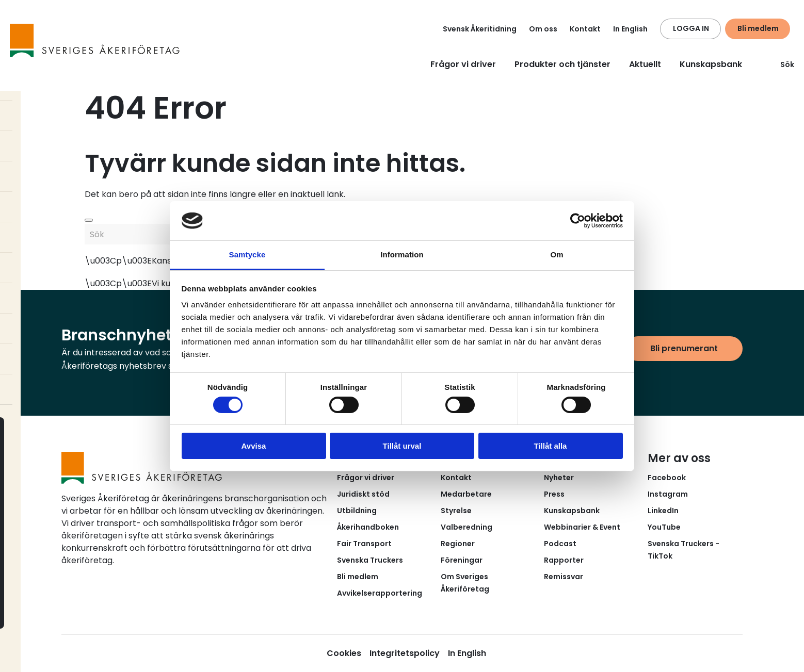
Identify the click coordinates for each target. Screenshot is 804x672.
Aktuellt (645, 64)
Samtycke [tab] (247, 255)
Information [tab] (402, 255)
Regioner (458, 544)
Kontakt (585, 29)
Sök (781, 64)
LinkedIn (663, 511)
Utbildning (357, 511)
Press (554, 494)
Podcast (560, 544)
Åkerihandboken (368, 527)
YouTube (664, 527)
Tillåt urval (402, 446)
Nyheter (559, 478)
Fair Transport (364, 544)
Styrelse (456, 511)
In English (630, 29)
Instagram (668, 494)
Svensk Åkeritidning (480, 29)
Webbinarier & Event (582, 527)
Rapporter (564, 560)
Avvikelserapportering (380, 593)
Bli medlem (758, 28)
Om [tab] (557, 255)
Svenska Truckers (370, 560)
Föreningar (462, 560)
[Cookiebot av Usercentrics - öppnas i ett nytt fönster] (578, 221)
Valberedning (467, 527)
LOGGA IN (691, 28)
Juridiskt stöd (363, 494)
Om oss (543, 29)
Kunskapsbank (711, 64)
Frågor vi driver (463, 64)
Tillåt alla (551, 446)
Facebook (667, 478)
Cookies (344, 653)
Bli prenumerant (684, 348)
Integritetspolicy (405, 653)
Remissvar (564, 577)
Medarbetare (466, 494)
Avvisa (254, 446)
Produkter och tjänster (562, 64)
